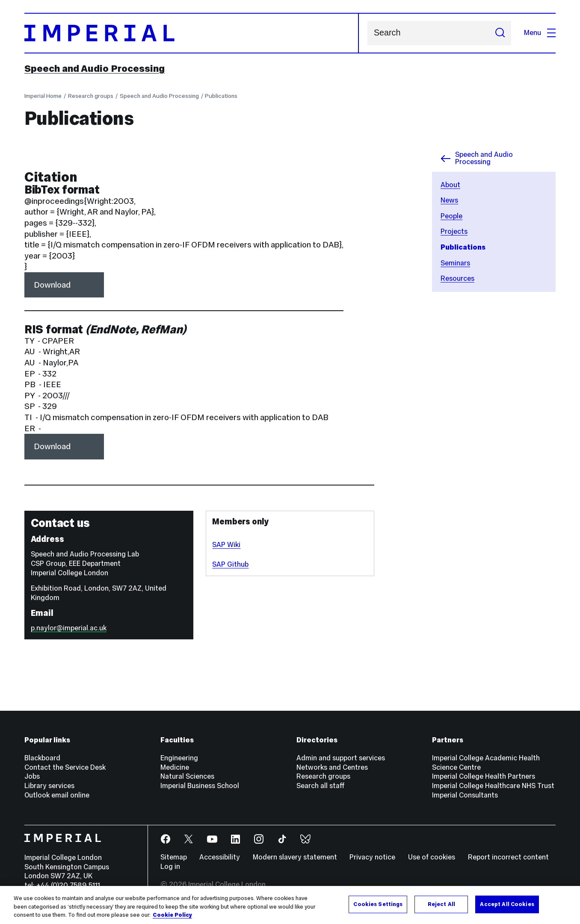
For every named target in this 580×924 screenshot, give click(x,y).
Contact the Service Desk (65, 767)
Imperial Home (43, 96)
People (451, 216)
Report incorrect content (508, 857)
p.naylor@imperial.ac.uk (69, 628)
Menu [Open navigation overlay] (540, 33)
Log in (170, 867)
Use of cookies (432, 857)
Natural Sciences (187, 776)
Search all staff (321, 786)
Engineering (179, 758)
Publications (221, 96)
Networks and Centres (332, 767)
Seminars (455, 263)
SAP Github (230, 564)
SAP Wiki (226, 545)
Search (367, 33)
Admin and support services (341, 758)
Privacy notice (372, 857)
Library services (49, 786)
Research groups (91, 96)
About (450, 185)
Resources (457, 278)
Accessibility (220, 857)
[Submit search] (500, 33)
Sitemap (174, 857)
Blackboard (42, 758)
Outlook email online (57, 795)
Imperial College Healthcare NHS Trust (493, 786)
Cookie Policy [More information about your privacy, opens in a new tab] (172, 915)
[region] (290, 905)
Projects (454, 231)
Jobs (32, 776)
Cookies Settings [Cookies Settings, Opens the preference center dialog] (378, 904)
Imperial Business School (200, 786)
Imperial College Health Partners (484, 776)
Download (52, 285)
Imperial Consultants (465, 795)
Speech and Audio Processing (95, 68)
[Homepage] (192, 33)
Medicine (175, 767)
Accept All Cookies (507, 904)
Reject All (441, 904)
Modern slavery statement (295, 857)
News (449, 200)
